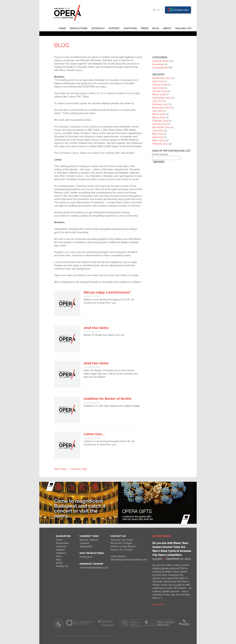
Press (145, 28)
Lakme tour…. (94, 434)
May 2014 (158, 134)
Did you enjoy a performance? (107, 292)
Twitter (158, 10)
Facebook (162, 10)
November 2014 (161, 127)
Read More (159, 604)
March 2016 (159, 114)
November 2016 (161, 108)
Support (114, 28)
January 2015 (160, 124)
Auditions (130, 28)
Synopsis (84, 543)
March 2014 (159, 140)
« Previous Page (78, 469)
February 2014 (160, 144)
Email (154, 10)
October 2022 (160, 85)
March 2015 (159, 117)
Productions (79, 28)
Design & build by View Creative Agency (82, 636)
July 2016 (158, 111)
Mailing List (184, 28)
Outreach (98, 28)
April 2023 (158, 81)
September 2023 (162, 78)
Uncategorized (92, 332)
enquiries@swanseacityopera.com (129, 560)
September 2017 (162, 98)
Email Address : (161, 154)
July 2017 (157, 101)
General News (92, 296)
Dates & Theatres (89, 540)
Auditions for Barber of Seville (108, 399)
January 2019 (160, 91)
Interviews (158, 64)
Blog (156, 28)
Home (62, 28)
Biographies (86, 546)
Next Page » (61, 469)
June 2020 (158, 88)
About (167, 28)
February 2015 (160, 121)
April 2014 (158, 137)
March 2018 (159, 94)
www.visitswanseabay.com (94, 568)
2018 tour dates (96, 328)
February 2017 (160, 104)
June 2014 (158, 131)
